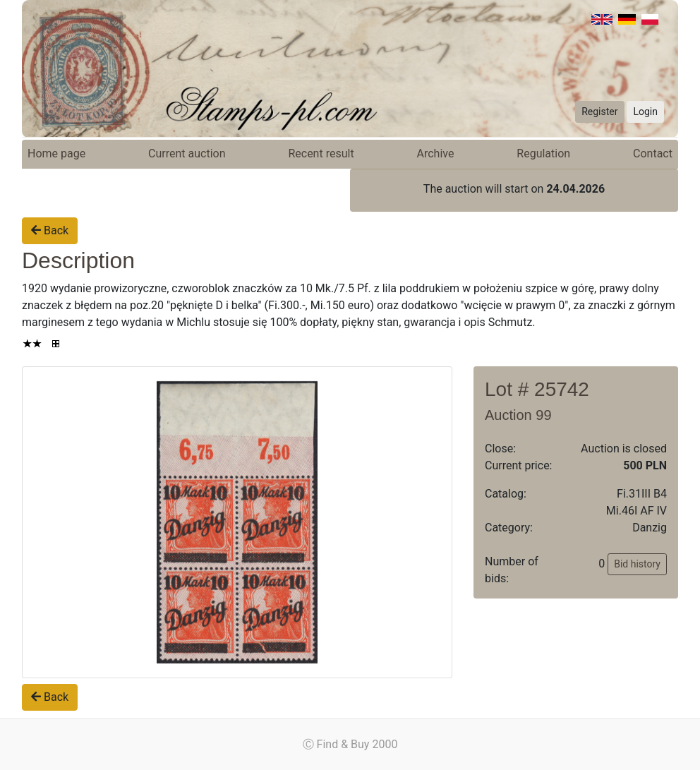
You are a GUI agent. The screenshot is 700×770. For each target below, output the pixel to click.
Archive (436, 154)
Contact (653, 154)
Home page (56, 154)
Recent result (321, 154)
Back (50, 230)
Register (599, 112)
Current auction (187, 154)
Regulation (543, 154)
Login (645, 112)
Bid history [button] (637, 564)
